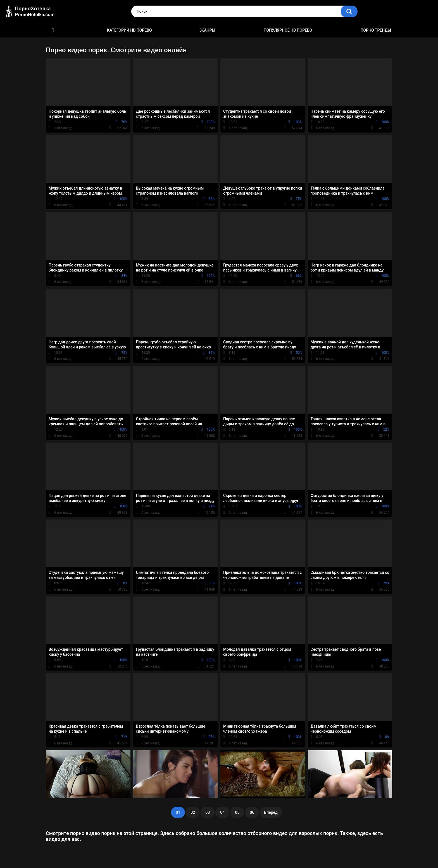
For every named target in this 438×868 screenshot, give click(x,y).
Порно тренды (376, 30)
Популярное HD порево (288, 30)
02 (193, 812)
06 (252, 812)
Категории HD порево (129, 30)
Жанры (208, 30)
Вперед (271, 812)
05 (237, 812)
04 (222, 812)
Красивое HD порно (53, 30)
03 (208, 812)
